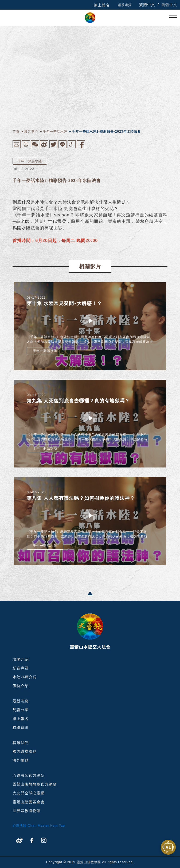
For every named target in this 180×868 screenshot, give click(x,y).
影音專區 (21, 668)
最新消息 (21, 701)
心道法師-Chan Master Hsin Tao (39, 826)
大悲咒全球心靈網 (29, 793)
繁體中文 (147, 5)
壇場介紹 (21, 659)
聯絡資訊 (21, 728)
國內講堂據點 (25, 752)
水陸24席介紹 (25, 677)
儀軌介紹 (21, 686)
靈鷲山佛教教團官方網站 (35, 784)
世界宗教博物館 (27, 811)
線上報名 (102, 5)
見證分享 (21, 710)
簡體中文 (169, 5)
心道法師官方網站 (29, 776)
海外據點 (21, 760)
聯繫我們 (21, 743)
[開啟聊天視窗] (168, 847)
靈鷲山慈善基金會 (29, 802)
